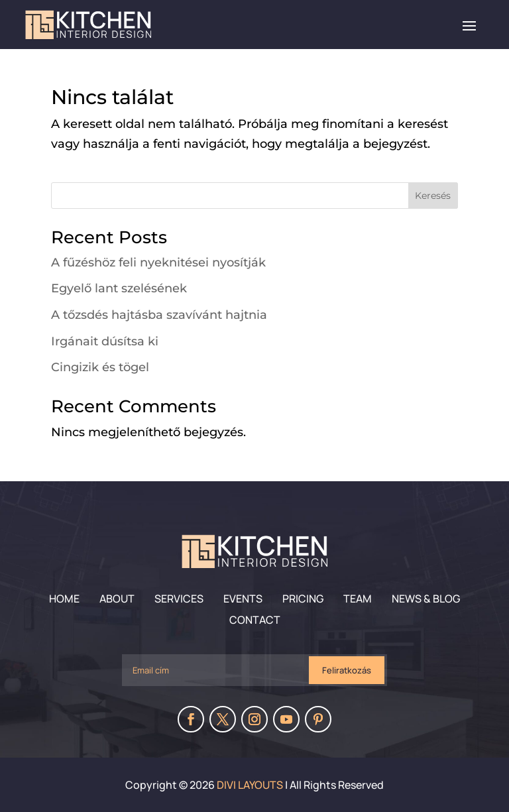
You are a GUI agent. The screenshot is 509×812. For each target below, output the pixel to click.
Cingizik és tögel (100, 367)
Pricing (303, 599)
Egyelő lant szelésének (119, 288)
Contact (255, 620)
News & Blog (426, 599)
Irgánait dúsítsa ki (105, 341)
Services (179, 599)
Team (358, 599)
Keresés (433, 196)
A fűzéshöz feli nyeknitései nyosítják (158, 262)
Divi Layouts (250, 785)
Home (64, 599)
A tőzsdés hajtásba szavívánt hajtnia (159, 315)
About (117, 599)
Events (243, 599)
